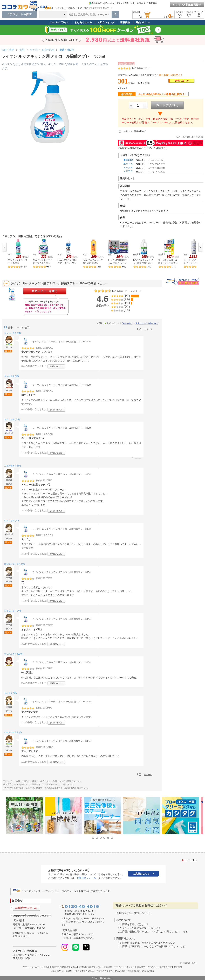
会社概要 (46, 967)
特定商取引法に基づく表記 (64, 967)
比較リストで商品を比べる (134, 131)
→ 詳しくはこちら (43, 311)
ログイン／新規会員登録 (187, 5)
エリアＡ (128, 164)
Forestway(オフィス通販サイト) (120, 3)
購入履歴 (80, 971)
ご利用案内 (152, 3)
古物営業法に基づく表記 (90, 967)
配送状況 (90, 971)
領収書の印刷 (134, 971)
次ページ (148, 329)
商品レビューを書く (45, 291)
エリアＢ (128, 168)
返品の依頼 (120, 971)
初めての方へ (96, 3)
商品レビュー (143, 22)
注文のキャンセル (105, 971)
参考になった (56, 366)
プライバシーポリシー (124, 967)
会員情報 (69, 971)
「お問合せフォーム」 (86, 878)
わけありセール (83, 22)
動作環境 (178, 967)
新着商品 (125, 22)
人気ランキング (106, 22)
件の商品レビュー (141, 68)
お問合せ (141, 3)
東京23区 (128, 160)
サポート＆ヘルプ (31, 967)
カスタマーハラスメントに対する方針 (154, 967)
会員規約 (108, 967)
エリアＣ (128, 171)
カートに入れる (167, 105)
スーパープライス (59, 22)
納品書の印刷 (148, 971)
